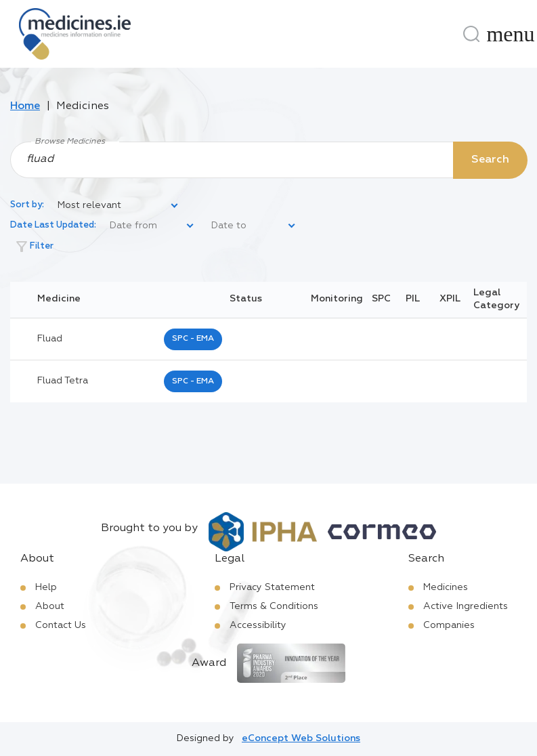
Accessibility (258, 625)
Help (46, 587)
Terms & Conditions (274, 606)
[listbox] (119, 206)
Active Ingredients (466, 606)
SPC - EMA (193, 339)
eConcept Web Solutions (301, 738)
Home (25, 106)
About (50, 606)
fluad (50, 339)
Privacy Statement (272, 587)
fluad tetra (63, 381)
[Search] (471, 34)
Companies (449, 625)
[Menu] (511, 34)
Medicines (446, 587)
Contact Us (61, 625)
